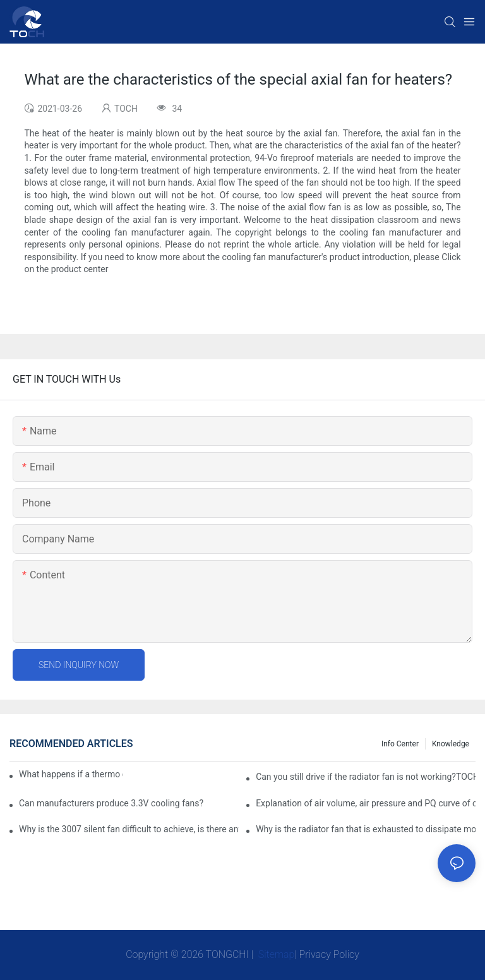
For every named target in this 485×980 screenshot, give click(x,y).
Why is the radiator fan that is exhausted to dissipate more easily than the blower (366, 829)
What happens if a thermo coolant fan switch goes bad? (71, 774)
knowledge (451, 744)
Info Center (400, 744)
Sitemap (275, 954)
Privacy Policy (329, 954)
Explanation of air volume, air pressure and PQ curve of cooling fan (366, 803)
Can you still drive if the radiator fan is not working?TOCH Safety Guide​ (366, 777)
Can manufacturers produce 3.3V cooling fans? (111, 803)
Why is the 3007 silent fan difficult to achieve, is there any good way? (129, 829)
